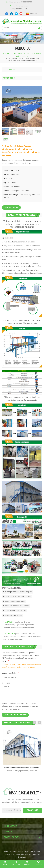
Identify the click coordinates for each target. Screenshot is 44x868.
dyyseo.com (22, 857)
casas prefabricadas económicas (16, 606)
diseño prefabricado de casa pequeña (18, 592)
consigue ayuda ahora (15, 715)
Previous (35, 723)
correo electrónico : (11, 673)
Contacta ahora (11, 207)
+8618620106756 (26, 2)
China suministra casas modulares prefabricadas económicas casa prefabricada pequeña (22, 666)
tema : (5, 661)
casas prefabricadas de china (15, 611)
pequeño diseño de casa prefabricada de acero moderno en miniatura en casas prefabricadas (22, 637)
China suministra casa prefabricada (17, 597)
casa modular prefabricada (14, 601)
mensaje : (7, 683)
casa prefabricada (26, 53)
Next (39, 723)
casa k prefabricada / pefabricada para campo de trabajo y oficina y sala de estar (23, 768)
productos (11, 53)
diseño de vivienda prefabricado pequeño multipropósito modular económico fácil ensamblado (19, 625)
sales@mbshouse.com (19, 9)
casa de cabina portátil (12, 615)
